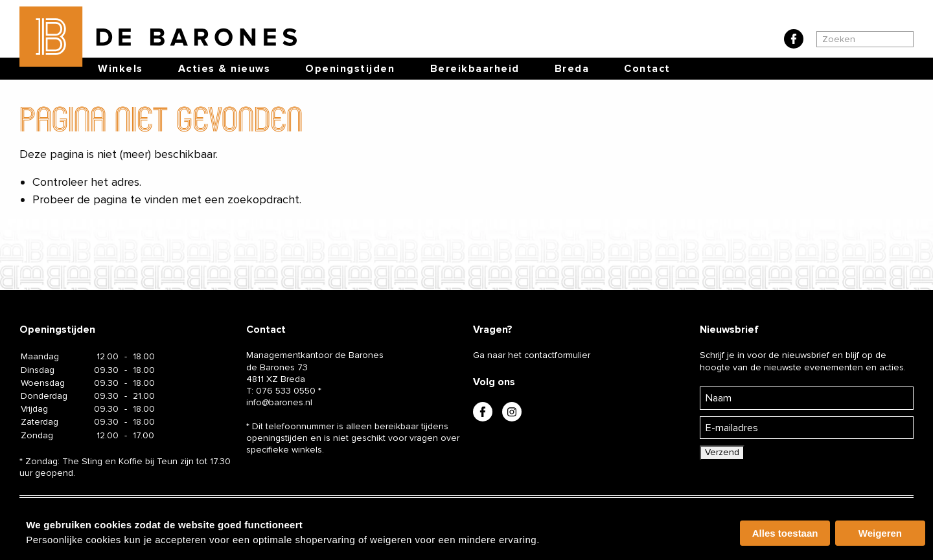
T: (281, 391)
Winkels (121, 69)
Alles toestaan (785, 533)
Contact (647, 69)
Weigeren (880, 533)
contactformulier (557, 355)
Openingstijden (350, 69)
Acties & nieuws (225, 69)
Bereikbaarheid (475, 69)
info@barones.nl (279, 402)
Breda (572, 69)
